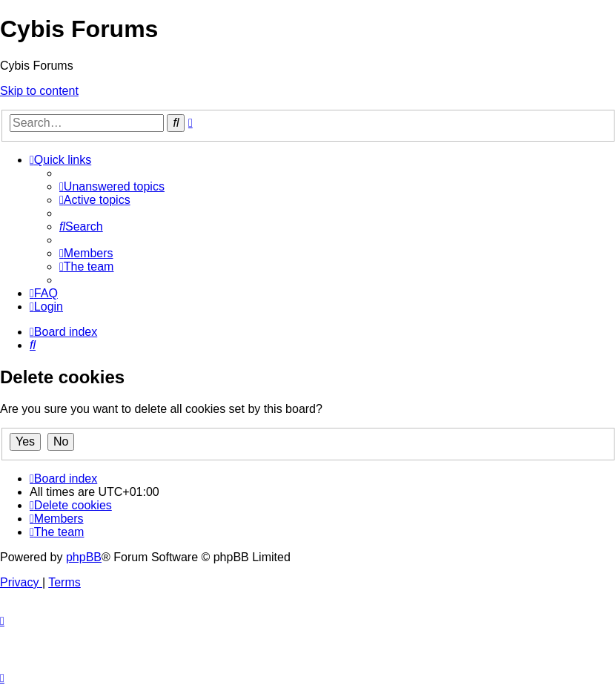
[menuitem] (112, 186)
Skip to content (39, 91)
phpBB (84, 557)
